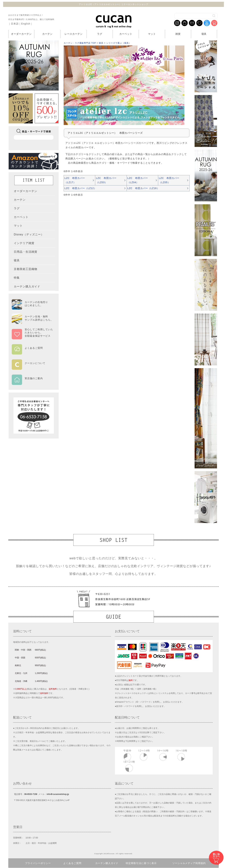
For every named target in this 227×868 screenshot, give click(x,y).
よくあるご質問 (72, 863)
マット (152, 34)
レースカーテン (74, 34)
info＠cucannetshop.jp (58, 794)
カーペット (126, 34)
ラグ (100, 34)
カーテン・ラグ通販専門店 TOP (80, 43)
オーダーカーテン (21, 34)
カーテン (47, 34)
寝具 (204, 34)
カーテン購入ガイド (107, 863)
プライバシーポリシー (38, 863)
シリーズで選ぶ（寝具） (119, 43)
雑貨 (178, 34)
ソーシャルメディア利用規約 (189, 863)
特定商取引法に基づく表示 (141, 863)
